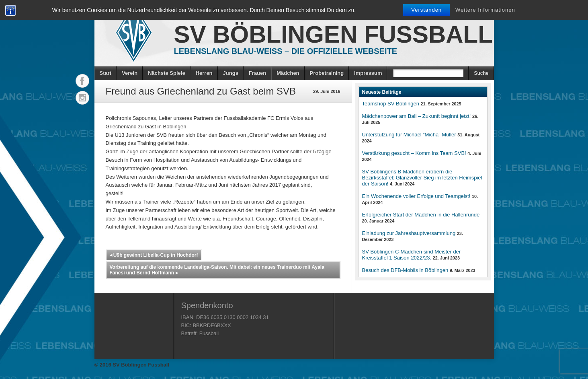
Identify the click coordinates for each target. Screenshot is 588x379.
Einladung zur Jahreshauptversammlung (409, 233)
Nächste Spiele (167, 73)
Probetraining (327, 73)
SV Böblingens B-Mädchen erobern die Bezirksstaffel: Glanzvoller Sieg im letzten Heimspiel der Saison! (422, 178)
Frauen (257, 73)
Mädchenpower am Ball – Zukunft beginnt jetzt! (417, 116)
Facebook (82, 81)
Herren (204, 73)
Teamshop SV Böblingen (391, 104)
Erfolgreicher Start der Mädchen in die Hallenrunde (421, 215)
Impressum (368, 73)
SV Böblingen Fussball (333, 34)
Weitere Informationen (485, 10)
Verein (130, 73)
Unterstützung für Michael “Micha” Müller (409, 135)
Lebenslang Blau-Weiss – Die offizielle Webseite (286, 51)
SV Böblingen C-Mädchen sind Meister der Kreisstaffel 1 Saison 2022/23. (412, 255)
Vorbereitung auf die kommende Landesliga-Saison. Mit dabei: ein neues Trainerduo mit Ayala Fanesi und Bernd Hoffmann (217, 270)
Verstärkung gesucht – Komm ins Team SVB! (414, 153)
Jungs (231, 73)
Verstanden (426, 10)
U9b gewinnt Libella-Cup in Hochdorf (154, 255)
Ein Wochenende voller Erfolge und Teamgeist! (416, 196)
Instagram (82, 98)
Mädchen (288, 73)
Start (106, 73)
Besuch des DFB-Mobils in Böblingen (405, 270)
